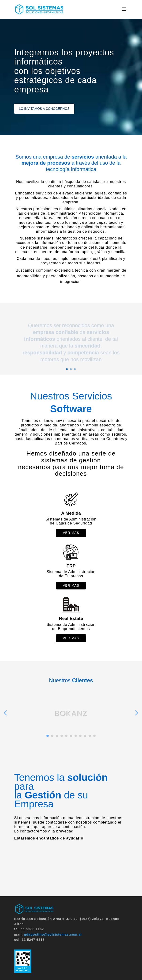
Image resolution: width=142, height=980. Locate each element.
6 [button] (71, 736)
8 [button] (80, 736)
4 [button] (62, 736)
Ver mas (71, 585)
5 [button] (66, 736)
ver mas (71, 533)
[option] (71, 717)
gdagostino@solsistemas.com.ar (53, 934)
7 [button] (76, 736)
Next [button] (136, 713)
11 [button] (94, 736)
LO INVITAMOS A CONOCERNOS (44, 109)
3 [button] (57, 736)
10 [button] (90, 736)
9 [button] (85, 736)
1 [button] (48, 736)
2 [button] (52, 736)
